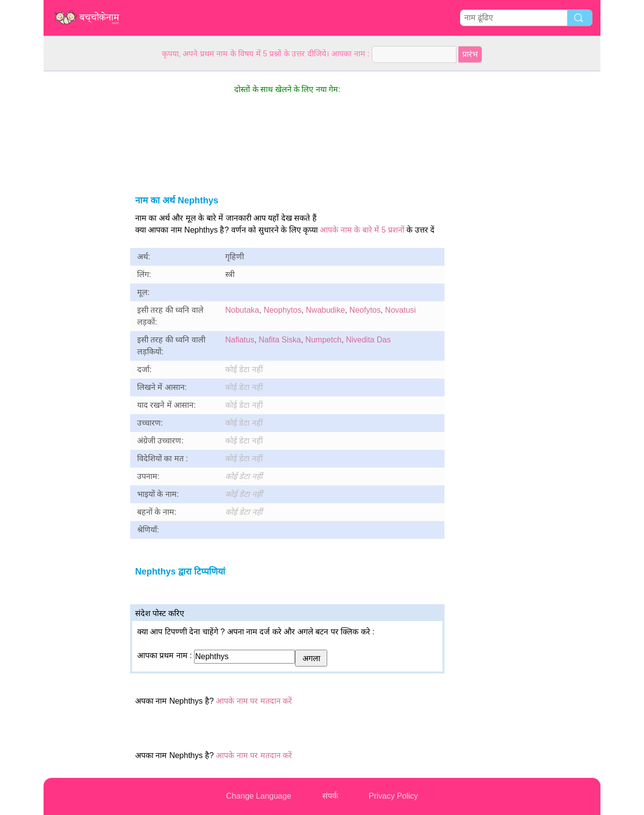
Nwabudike (325, 310)
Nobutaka (242, 310)
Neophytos (282, 310)
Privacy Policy (394, 796)
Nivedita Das (369, 340)
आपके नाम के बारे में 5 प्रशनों (362, 230)
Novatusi (400, 310)
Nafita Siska (280, 340)
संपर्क (330, 796)
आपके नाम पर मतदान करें (254, 701)
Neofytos (365, 310)
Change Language (259, 796)
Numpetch (323, 340)
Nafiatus (240, 340)
